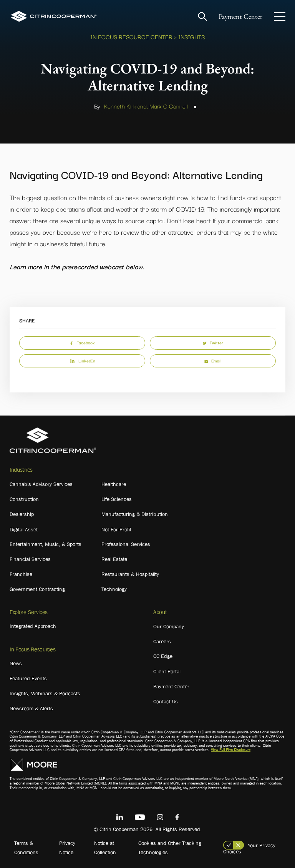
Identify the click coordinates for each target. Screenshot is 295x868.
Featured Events (28, 678)
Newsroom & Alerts (31, 708)
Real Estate (114, 559)
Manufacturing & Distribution (135, 514)
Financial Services (30, 559)
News (16, 663)
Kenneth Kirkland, (126, 106)
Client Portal (167, 671)
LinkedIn (82, 361)
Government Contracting (37, 589)
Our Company (169, 626)
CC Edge (163, 656)
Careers (162, 641)
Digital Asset (24, 529)
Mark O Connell (169, 106)
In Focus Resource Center (131, 37)
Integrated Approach (33, 626)
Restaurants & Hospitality (130, 574)
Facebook (82, 342)
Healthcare (114, 484)
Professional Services (126, 544)
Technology (114, 589)
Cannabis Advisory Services (41, 484)
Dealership (22, 514)
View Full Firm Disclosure (231, 750)
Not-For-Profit (116, 529)
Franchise (21, 574)
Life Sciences (117, 499)
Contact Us (166, 701)
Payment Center (240, 16)
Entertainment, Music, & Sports (46, 544)
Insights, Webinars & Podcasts (45, 693)
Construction (24, 499)
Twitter (213, 342)
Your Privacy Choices (249, 848)
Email (213, 361)
